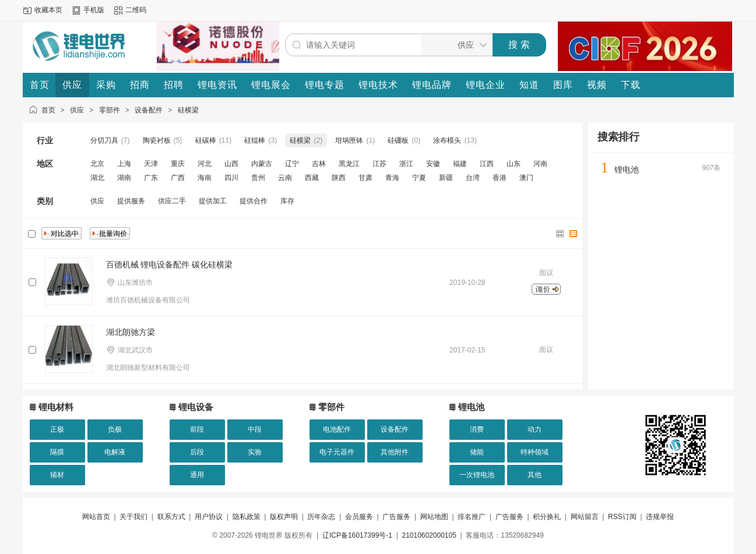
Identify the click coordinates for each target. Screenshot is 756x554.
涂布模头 (447, 140)
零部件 (110, 110)
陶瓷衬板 (157, 140)
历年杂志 (321, 517)
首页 (48, 110)
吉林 (319, 164)
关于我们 (133, 517)
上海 (124, 164)
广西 (178, 178)
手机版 (94, 10)
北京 (97, 164)
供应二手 (172, 201)
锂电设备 (196, 407)
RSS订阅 (622, 517)
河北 (205, 164)
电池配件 (337, 429)
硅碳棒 (206, 140)
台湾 (473, 178)
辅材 (57, 475)
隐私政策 (247, 517)
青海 (392, 178)
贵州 (258, 178)
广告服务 (396, 517)
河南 (540, 164)
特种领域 (535, 452)
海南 (205, 178)
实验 (255, 452)
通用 (197, 475)
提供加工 (213, 201)
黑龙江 (349, 164)
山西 (231, 164)
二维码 (136, 10)
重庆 (178, 164)
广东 (151, 178)
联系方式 (171, 517)
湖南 (124, 178)
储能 (477, 452)
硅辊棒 (255, 140)
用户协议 (209, 517)
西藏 (312, 178)
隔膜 (57, 452)
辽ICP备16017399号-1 (357, 535)
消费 (477, 429)
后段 (197, 452)
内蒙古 (262, 164)
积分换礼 (547, 517)
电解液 (115, 452)
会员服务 (359, 517)
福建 (460, 164)
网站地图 (434, 517)
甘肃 (365, 178)
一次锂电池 (477, 475)
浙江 (406, 164)
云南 (285, 178)
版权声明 (284, 517)
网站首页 (96, 517)
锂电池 (627, 170)
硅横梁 (188, 110)
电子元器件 (337, 452)
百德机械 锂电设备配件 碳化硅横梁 (170, 264)
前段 (197, 429)
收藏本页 (48, 10)
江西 (487, 164)
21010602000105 (429, 535)
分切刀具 (104, 140)
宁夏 (419, 178)
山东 (514, 164)
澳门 (526, 178)
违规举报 (660, 517)
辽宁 (292, 164)
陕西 (339, 178)
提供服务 (131, 201)
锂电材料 (56, 407)
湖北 (97, 178)
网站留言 (585, 517)
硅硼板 (398, 140)
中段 (255, 429)
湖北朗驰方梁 (131, 332)
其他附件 (395, 452)
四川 (231, 178)
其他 (535, 475)
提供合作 (254, 201)
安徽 (433, 164)
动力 (535, 429)
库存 (287, 201)
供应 (77, 110)
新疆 (446, 178)
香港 (500, 178)
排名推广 (472, 517)
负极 (115, 429)
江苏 (379, 164)
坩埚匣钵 (349, 140)
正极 (57, 429)
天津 (151, 164)
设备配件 (149, 110)
